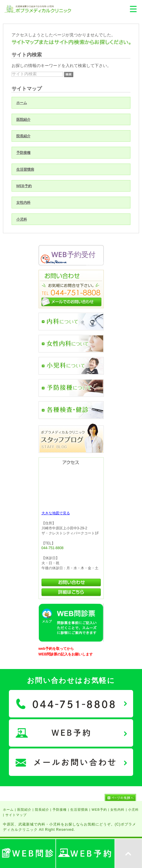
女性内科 (23, 203)
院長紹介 (23, 136)
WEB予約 (24, 186)
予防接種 (23, 153)
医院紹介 (23, 120)
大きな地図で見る (56, 513)
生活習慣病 (25, 169)
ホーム (22, 103)
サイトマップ (16, 815)
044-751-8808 (53, 548)
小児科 (22, 219)
